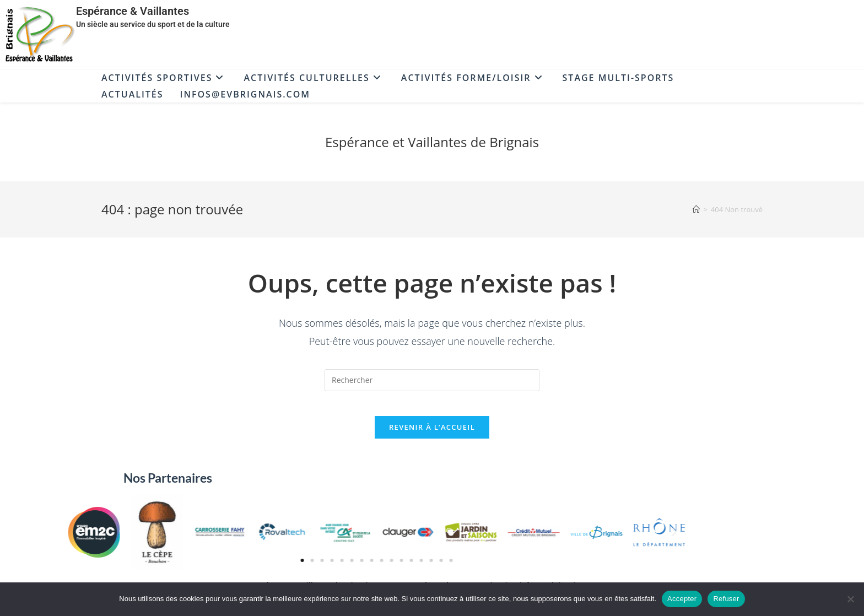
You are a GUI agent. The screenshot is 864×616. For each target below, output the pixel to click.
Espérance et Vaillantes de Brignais (432, 142)
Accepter (682, 599)
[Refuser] (850, 599)
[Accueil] (696, 209)
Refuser (726, 599)
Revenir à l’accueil (432, 435)
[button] (314, 541)
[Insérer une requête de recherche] (432, 380)
